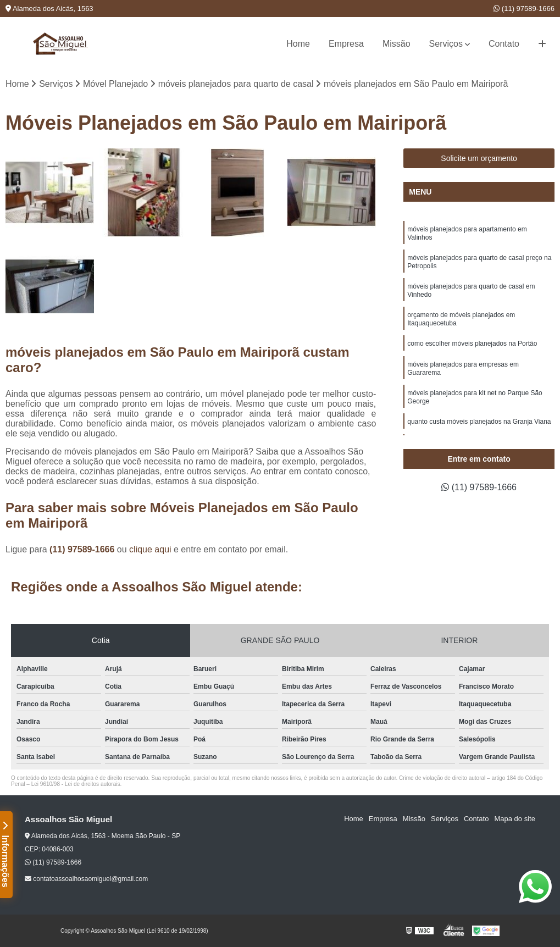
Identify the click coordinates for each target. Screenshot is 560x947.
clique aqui (150, 549)
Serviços (446, 44)
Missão (397, 44)
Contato (504, 44)
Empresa (346, 44)
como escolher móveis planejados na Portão (472, 344)
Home (298, 44)
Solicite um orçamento (479, 158)
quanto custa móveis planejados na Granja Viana (479, 422)
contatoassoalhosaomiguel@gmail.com (86, 879)
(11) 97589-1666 (524, 9)
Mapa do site (514, 819)
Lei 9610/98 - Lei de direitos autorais (76, 784)
